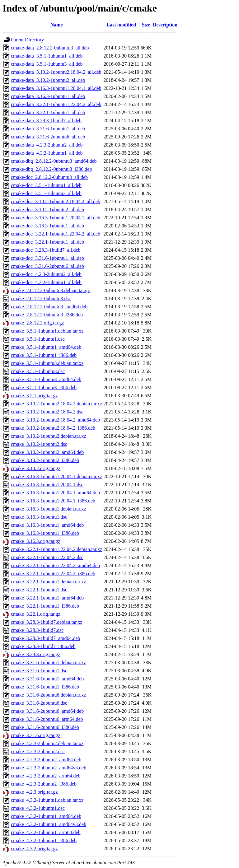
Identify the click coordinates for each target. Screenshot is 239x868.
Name (57, 25)
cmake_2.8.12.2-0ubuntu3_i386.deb (47, 315)
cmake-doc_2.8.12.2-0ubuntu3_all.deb (49, 177)
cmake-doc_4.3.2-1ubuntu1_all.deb (46, 282)
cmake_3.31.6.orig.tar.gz (36, 735)
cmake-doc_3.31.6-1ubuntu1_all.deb (47, 258)
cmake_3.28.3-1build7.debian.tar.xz (47, 622)
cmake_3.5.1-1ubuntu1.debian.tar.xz (47, 331)
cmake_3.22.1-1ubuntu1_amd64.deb (47, 598)
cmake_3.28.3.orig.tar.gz (36, 654)
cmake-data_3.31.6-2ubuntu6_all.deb (48, 137)
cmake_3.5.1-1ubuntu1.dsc (38, 339)
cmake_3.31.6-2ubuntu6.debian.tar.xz (48, 695)
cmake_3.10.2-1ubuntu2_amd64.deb (47, 452)
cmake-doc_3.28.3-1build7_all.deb (46, 250)
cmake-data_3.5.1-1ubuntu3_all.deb (47, 64)
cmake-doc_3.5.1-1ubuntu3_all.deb (46, 193)
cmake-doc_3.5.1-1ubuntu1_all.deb (46, 185)
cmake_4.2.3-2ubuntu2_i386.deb (44, 784)
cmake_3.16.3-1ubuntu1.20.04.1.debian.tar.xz (56, 476)
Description (165, 25)
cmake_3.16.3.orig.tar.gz (36, 541)
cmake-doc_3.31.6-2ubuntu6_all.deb (47, 266)
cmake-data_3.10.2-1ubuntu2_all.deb (48, 80)
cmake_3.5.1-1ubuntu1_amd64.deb (46, 347)
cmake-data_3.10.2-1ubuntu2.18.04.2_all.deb (56, 72)
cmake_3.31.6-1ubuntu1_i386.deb (45, 687)
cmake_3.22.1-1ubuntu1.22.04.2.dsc (47, 557)
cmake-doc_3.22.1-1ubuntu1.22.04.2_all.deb (56, 234)
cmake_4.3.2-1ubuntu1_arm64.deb (46, 832)
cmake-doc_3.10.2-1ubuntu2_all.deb (47, 210)
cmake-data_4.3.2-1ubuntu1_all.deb (47, 153)
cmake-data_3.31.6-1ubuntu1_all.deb (48, 129)
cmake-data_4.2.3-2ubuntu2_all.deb (47, 145)
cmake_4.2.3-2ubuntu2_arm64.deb (46, 776)
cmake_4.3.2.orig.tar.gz (34, 849)
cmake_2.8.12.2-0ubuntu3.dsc (41, 299)
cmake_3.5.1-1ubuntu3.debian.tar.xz (47, 363)
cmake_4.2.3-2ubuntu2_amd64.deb (46, 760)
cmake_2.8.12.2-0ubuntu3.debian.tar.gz (50, 290)
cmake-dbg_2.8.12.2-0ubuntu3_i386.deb (51, 169)
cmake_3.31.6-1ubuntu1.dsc (39, 671)
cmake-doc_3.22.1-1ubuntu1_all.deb (47, 242)
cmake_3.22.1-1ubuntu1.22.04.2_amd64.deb (55, 565)
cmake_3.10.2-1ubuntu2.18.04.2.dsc (47, 412)
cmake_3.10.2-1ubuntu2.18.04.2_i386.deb (53, 428)
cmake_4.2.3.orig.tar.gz (34, 792)
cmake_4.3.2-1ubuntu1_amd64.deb (46, 816)
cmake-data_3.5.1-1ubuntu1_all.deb (47, 56)
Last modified (121, 25)
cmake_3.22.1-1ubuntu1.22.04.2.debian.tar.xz (56, 549)
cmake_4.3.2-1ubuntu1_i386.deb (44, 840)
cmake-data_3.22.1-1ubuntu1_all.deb (48, 112)
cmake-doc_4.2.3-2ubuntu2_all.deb (46, 274)
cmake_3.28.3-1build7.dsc (37, 630)
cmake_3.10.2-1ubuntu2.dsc (39, 444)
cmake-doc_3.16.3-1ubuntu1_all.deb (47, 226)
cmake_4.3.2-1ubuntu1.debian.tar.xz (47, 800)
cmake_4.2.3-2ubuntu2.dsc (38, 751)
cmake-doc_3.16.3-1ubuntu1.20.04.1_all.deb (56, 218)
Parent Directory (27, 40)
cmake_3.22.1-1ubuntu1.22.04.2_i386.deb (53, 574)
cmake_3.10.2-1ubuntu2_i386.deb (45, 460)
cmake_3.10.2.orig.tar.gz (36, 468)
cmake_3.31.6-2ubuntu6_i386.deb (45, 727)
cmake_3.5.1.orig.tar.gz (34, 396)
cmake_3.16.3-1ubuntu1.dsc (39, 517)
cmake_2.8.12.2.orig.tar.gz (37, 323)
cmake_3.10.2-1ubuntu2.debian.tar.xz (48, 436)
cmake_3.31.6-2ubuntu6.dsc (39, 703)
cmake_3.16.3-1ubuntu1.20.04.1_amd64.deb (55, 493)
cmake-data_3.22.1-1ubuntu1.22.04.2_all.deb (56, 104)
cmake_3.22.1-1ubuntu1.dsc (39, 590)
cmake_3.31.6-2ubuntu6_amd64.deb (47, 711)
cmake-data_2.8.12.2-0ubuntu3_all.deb (50, 48)
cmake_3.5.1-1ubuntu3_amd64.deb (46, 379)
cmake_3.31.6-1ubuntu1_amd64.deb (47, 679)
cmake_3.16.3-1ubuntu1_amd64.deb (47, 525)
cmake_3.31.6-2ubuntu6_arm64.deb (47, 719)
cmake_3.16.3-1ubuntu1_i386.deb (45, 533)
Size (146, 25)
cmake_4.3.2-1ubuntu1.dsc (38, 808)
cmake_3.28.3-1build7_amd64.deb (46, 638)
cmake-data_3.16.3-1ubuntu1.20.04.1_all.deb (56, 88)
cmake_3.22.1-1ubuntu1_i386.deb (45, 606)
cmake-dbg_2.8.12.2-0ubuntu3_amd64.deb (54, 161)
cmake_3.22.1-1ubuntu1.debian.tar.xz (48, 582)
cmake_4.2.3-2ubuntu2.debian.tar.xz (47, 743)
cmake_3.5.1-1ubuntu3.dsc (38, 371)
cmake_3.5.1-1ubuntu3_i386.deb (44, 387)
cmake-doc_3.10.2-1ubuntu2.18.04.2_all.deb (56, 201)
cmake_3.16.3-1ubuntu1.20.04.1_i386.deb (53, 501)
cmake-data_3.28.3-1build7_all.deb (46, 121)
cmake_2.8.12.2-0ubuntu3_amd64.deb (49, 307)
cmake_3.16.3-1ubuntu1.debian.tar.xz (48, 509)
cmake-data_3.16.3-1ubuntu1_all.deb (48, 96)
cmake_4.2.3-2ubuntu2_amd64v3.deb (49, 768)
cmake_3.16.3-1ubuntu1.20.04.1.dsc (47, 485)
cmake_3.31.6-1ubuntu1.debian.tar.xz (48, 663)
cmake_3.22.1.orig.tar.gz (36, 614)
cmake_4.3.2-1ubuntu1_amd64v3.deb (49, 824)
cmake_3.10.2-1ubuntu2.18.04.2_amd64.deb (55, 420)
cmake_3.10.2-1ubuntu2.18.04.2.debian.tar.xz (56, 404)
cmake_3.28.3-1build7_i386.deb (43, 646)
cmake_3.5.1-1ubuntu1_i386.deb (44, 355)
